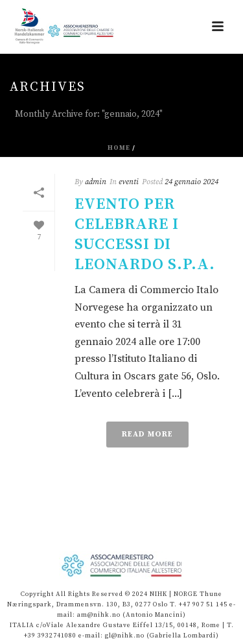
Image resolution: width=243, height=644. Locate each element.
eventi (129, 182)
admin (96, 182)
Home (119, 148)
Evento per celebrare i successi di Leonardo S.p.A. (145, 235)
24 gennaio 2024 (191, 182)
